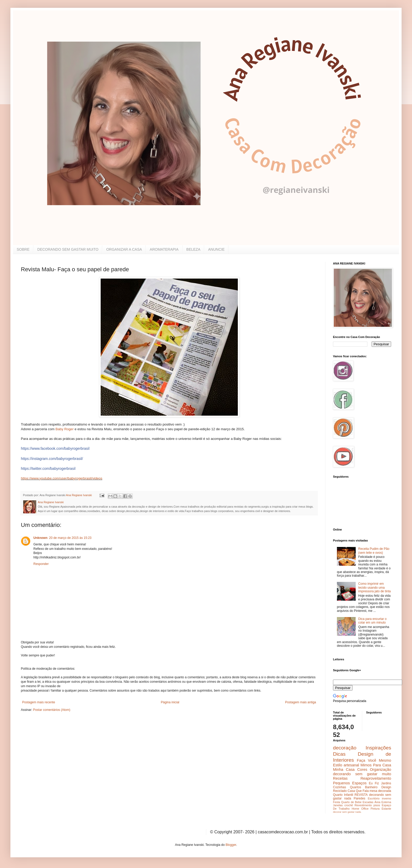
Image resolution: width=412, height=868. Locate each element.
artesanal (351, 765)
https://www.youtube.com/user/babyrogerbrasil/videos (62, 478)
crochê (349, 805)
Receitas (340, 778)
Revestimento (363, 805)
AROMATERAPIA (164, 249)
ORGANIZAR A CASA (124, 249)
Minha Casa (344, 769)
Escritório (374, 798)
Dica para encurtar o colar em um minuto (372, 621)
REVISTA (361, 795)
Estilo (338, 765)
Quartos (356, 787)
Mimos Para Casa (376, 765)
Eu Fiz (374, 783)
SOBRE (23, 249)
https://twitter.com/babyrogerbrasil (48, 469)
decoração (345, 748)
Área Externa (383, 802)
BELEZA (193, 249)
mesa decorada (380, 791)
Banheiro (371, 787)
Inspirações (378, 748)
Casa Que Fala (358, 791)
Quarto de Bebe (351, 802)
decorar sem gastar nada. (347, 812)
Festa (337, 802)
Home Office (360, 809)
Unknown (40, 538)
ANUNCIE (216, 249)
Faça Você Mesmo (374, 760)
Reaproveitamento (376, 778)
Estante (386, 809)
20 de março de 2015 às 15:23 (70, 538)
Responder (41, 564)
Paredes (359, 798)
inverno (387, 798)
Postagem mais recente (39, 702)
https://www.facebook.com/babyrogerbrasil (55, 448)
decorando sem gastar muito (362, 774)
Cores (362, 769)
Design (386, 787)
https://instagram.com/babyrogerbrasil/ (52, 459)
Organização (380, 769)
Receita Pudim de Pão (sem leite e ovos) (374, 551)
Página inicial (170, 702)
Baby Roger (65, 429)
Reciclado (340, 791)
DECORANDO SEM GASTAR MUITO (68, 249)
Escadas (368, 802)
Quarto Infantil (343, 795)
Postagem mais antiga (301, 702)
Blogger (231, 845)
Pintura (375, 809)
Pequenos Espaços (350, 783)
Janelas (338, 805)
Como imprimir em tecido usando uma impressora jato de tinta (375, 587)
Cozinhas (340, 787)
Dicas (339, 754)
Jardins (386, 783)
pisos (377, 805)
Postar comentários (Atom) (52, 710)
